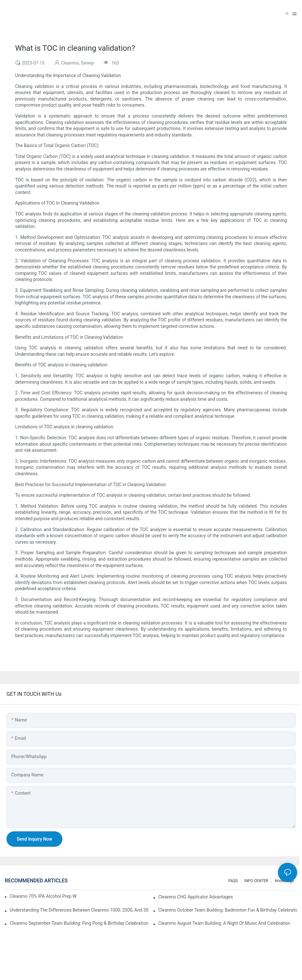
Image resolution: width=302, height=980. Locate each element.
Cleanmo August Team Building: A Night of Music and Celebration (224, 923)
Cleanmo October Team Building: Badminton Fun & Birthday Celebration (228, 910)
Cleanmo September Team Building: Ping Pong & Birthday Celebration (79, 923)
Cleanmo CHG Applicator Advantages (196, 897)
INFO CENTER (256, 881)
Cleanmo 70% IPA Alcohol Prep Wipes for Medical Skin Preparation (43, 896)
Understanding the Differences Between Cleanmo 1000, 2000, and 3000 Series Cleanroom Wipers (79, 910)
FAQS (233, 881)
